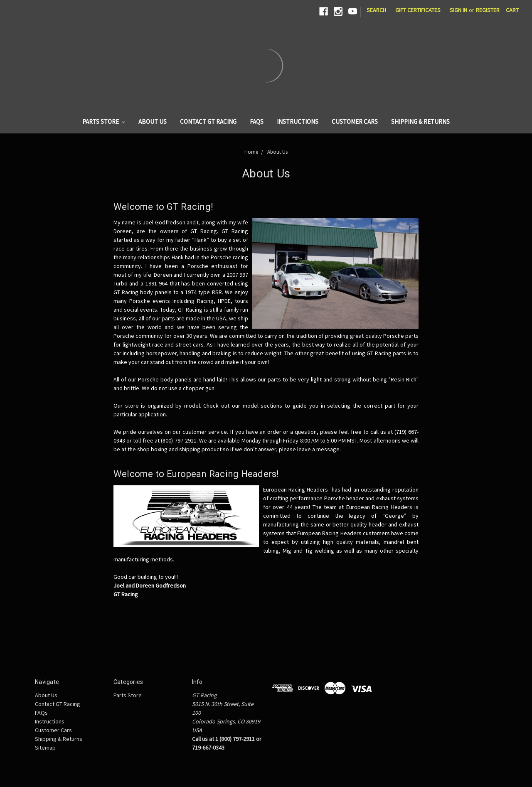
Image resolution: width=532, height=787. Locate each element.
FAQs (257, 122)
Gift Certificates (418, 10)
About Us (153, 122)
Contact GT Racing (208, 122)
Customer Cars (355, 122)
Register (488, 10)
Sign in (458, 10)
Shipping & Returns (420, 122)
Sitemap (45, 748)
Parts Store (104, 122)
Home (251, 152)
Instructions (298, 122)
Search (376, 10)
